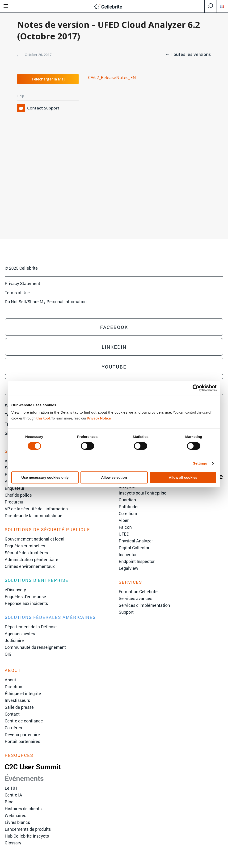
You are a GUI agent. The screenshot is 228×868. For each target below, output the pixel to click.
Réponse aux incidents (26, 603)
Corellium (128, 513)
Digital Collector (134, 548)
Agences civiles (20, 633)
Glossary (13, 843)
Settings (200, 463)
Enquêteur (15, 488)
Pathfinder (129, 507)
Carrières (13, 728)
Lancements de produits (28, 829)
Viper (124, 520)
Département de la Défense (31, 627)
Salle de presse (19, 707)
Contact (12, 714)
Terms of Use (17, 293)
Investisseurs (17, 700)
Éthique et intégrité (23, 693)
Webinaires (15, 815)
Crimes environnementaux (30, 566)
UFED (124, 534)
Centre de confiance (24, 721)
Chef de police (18, 495)
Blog (9, 802)
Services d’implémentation (144, 605)
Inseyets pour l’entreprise (143, 493)
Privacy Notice (99, 418)
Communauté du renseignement (35, 647)
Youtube (114, 367)
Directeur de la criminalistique (34, 516)
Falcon (125, 527)
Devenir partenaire (22, 734)
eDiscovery (15, 590)
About (10, 680)
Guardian (127, 500)
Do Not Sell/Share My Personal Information (46, 302)
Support (126, 612)
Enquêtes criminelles (25, 546)
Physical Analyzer (136, 541)
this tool (43, 418)
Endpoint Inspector (137, 561)
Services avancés (135, 598)
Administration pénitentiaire (32, 559)
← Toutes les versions (188, 54)
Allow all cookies (183, 477)
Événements (24, 778)
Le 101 (11, 788)
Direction (13, 687)
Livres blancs (17, 822)
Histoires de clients (23, 809)
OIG (8, 654)
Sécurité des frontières (26, 553)
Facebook (114, 327)
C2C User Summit (33, 767)
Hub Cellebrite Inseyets (27, 836)
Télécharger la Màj (48, 79)
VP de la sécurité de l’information (36, 509)
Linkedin (114, 347)
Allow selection (114, 477)
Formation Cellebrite (138, 591)
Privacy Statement (22, 283)
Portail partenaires (22, 741)
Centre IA (13, 795)
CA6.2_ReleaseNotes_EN (112, 77)
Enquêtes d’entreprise (25, 596)
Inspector (128, 554)
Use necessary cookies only (45, 477)
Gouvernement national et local (35, 539)
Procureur (14, 502)
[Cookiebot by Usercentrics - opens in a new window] (196, 388)
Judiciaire (14, 640)
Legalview (129, 568)
